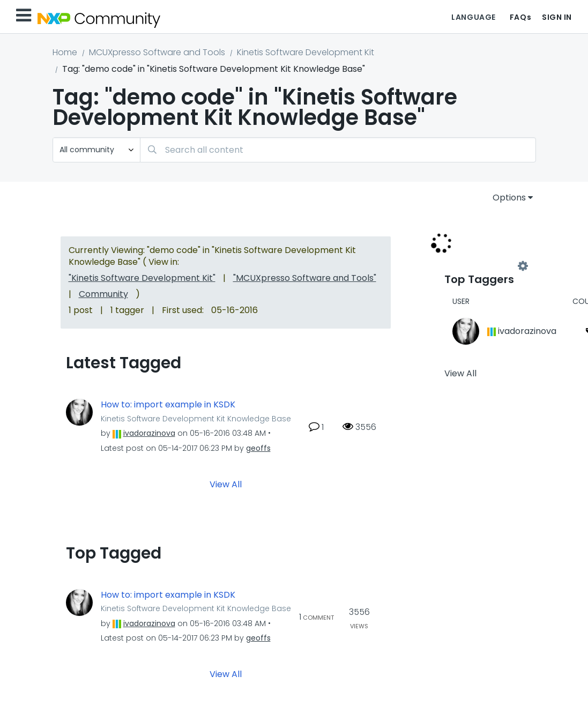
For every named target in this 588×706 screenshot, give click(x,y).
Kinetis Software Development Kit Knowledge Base (196, 419)
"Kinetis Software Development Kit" (142, 278)
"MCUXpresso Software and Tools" (305, 278)
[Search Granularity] (96, 150)
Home (65, 52)
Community (103, 294)
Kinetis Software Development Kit (306, 52)
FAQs (520, 17)
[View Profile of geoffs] (258, 448)
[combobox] (338, 150)
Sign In (557, 17)
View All (226, 484)
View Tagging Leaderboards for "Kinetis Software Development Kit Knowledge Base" (483, 266)
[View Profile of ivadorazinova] (149, 433)
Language (473, 17)
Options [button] (509, 198)
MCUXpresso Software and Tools (157, 52)
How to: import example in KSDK (168, 405)
